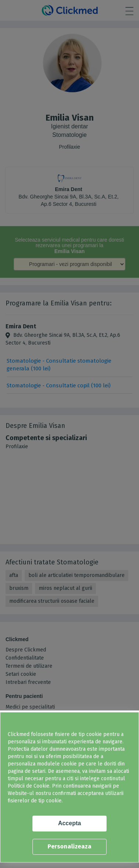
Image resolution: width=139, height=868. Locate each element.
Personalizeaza (69, 846)
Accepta (69, 823)
